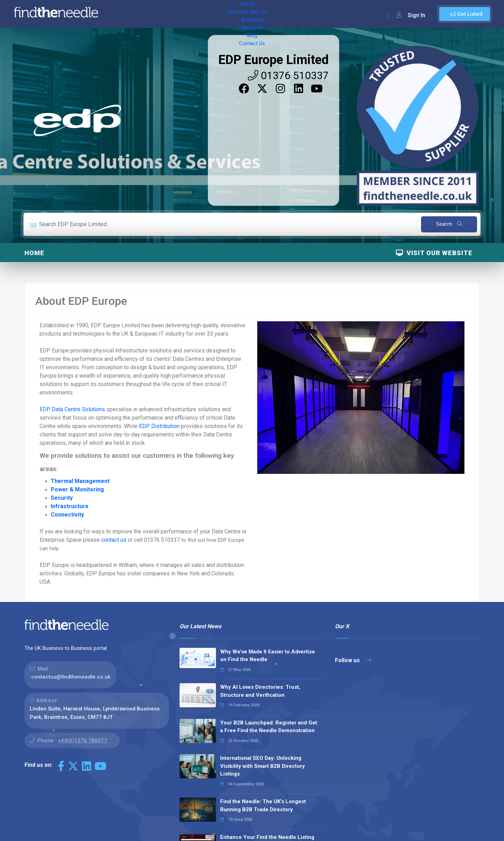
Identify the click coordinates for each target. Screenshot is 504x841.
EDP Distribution (159, 426)
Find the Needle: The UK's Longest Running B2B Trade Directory (263, 805)
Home (124, 14)
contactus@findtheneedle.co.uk (71, 677)
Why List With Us (159, 14)
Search (449, 224)
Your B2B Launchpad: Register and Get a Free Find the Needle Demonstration (269, 727)
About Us (231, 14)
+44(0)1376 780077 (82, 741)
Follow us (353, 660)
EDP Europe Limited (274, 60)
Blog (255, 14)
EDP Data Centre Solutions (72, 409)
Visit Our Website (434, 253)
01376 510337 (288, 75)
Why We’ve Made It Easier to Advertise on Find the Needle (268, 656)
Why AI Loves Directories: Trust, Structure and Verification (260, 691)
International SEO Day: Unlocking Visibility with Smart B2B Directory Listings (262, 766)
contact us (114, 540)
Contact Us (282, 14)
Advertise (200, 14)
